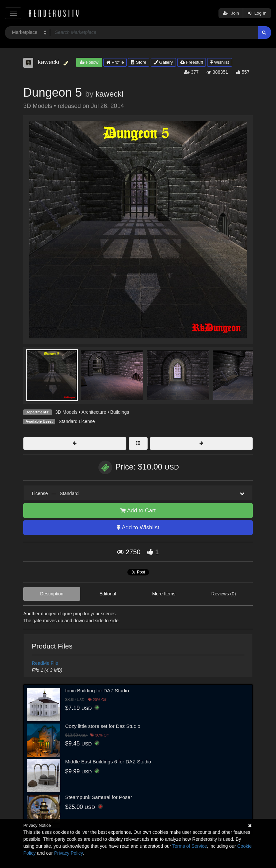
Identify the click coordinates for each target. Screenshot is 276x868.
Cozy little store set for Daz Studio (103, 726)
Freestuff (192, 62)
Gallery (163, 62)
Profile (115, 62)
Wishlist (219, 62)
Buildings (120, 412)
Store (139, 62)
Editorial (108, 594)
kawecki (109, 94)
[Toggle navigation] (13, 13)
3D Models (66, 412)
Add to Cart (138, 511)
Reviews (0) (224, 594)
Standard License (77, 421)
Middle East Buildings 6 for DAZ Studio (108, 762)
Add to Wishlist (138, 527)
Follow (89, 62)
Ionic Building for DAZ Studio (97, 691)
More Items (164, 594)
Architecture (94, 412)
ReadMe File (45, 663)
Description (52, 594)
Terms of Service (190, 846)
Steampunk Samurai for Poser (99, 797)
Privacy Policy (69, 853)
